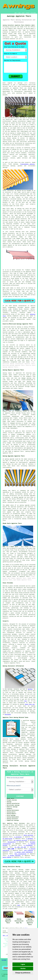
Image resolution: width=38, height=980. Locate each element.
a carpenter (18, 837)
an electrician (7, 839)
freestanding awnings (27, 164)
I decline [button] (23, 969)
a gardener (30, 839)
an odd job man (20, 847)
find (8, 870)
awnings (18, 217)
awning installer (18, 834)
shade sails (28, 557)
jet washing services (20, 840)
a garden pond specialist (24, 852)
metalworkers (12, 842)
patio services (28, 835)
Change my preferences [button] (23, 973)
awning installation (10, 754)
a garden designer (14, 855)
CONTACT (28, 13)
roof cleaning (29, 850)
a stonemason (28, 845)
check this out (30, 704)
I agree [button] (23, 964)
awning (28, 29)
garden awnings (27, 737)
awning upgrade (19, 497)
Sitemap (4, 960)
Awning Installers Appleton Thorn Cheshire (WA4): (19, 25)
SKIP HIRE (11, 849)
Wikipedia (8, 714)
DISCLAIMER (33, 13)
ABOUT (23, 13)
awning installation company (22, 121)
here (19, 905)
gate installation (20, 854)
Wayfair (30, 689)
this (26, 701)
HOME (16, 13)
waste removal (7, 857)
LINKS (19, 13)
